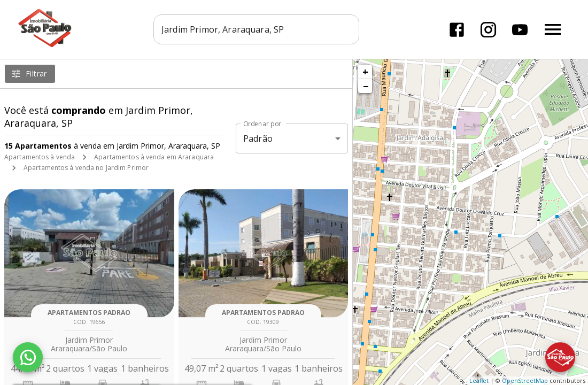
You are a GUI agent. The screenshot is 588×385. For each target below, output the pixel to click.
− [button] (366, 86)
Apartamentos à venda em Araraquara (154, 157)
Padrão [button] (258, 138)
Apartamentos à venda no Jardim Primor (86, 168)
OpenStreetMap (525, 380)
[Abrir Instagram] (488, 30)
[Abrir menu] (553, 29)
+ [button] (365, 72)
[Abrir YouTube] (520, 30)
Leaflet (479, 380)
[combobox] (256, 29)
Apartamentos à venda (40, 157)
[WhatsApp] (28, 357)
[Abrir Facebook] (457, 30)
